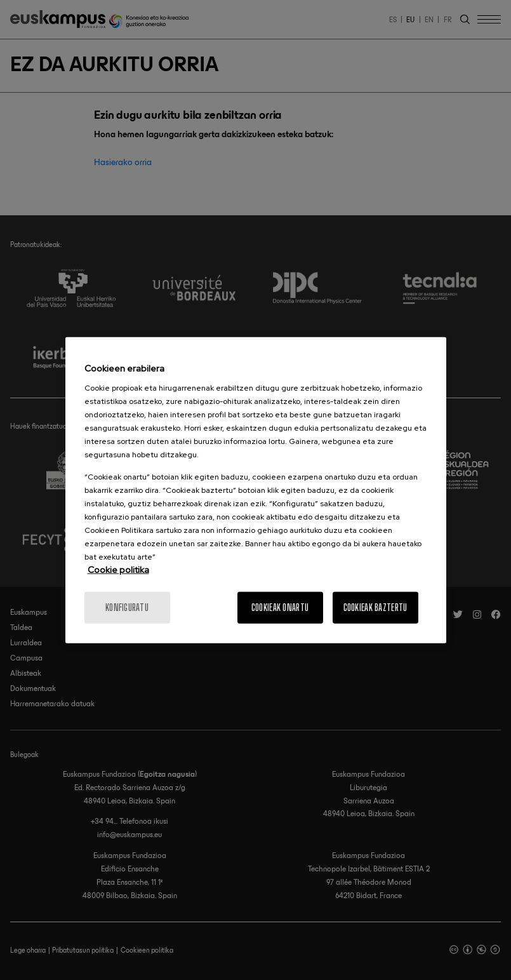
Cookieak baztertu (375, 607)
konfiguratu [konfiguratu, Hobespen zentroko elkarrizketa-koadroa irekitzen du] (127, 607)
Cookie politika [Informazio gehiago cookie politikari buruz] (118, 570)
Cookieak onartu (280, 607)
